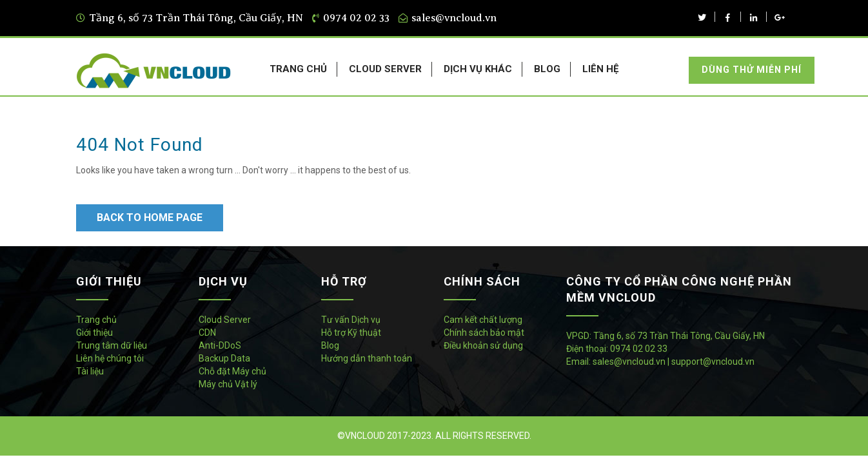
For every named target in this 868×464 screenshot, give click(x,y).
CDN (207, 333)
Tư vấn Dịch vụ (351, 320)
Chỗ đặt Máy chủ (232, 371)
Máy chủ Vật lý (228, 384)
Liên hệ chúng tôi (110, 358)
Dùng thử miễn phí (752, 70)
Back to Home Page (150, 217)
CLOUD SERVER (385, 69)
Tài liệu (90, 371)
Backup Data (224, 358)
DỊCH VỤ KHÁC (478, 69)
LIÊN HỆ (600, 69)
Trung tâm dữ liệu (112, 345)
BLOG (547, 69)
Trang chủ (96, 320)
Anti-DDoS (220, 345)
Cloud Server (225, 320)
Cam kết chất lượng (483, 320)
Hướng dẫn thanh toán (367, 358)
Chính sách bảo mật (484, 333)
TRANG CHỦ (298, 69)
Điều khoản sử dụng (483, 345)
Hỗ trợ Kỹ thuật (351, 333)
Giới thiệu (94, 333)
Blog (330, 345)
